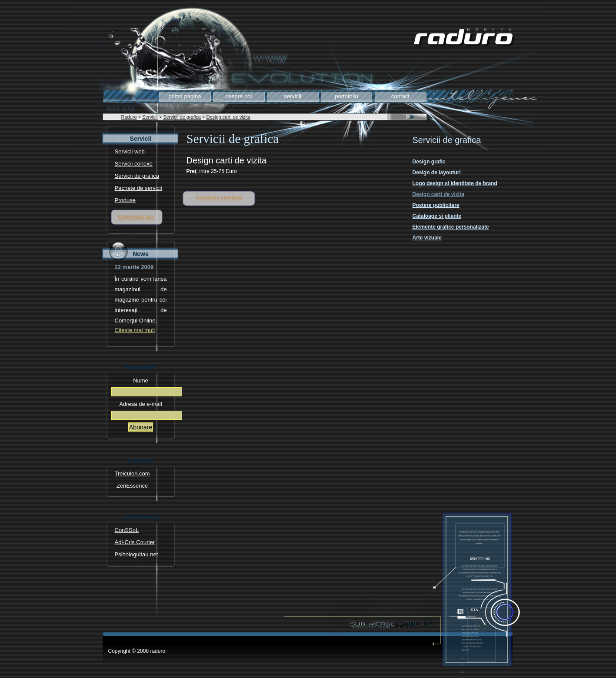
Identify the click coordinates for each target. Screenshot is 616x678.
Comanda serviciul (219, 198)
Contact (400, 96)
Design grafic (429, 162)
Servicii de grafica (182, 117)
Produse (125, 200)
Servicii (293, 96)
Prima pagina (185, 96)
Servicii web (130, 152)
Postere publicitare (436, 205)
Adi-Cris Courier (135, 542)
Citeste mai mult (135, 330)
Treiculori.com (132, 474)
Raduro (129, 117)
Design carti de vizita (229, 117)
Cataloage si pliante (437, 216)
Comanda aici (136, 217)
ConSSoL (127, 530)
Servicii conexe (134, 164)
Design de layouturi (437, 173)
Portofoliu (346, 96)
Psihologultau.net (137, 555)
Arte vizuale (427, 238)
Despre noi (239, 96)
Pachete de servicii (138, 188)
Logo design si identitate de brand (455, 183)
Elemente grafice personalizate (451, 227)
